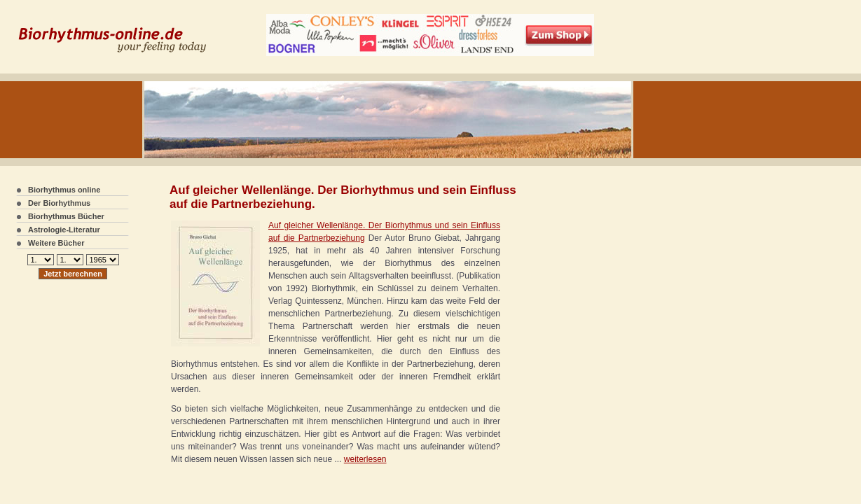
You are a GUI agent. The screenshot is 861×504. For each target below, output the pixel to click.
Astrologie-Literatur (64, 230)
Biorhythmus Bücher (66, 216)
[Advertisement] (559, 280)
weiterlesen (365, 459)
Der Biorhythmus (59, 203)
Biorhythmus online (64, 190)
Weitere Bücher (56, 243)
